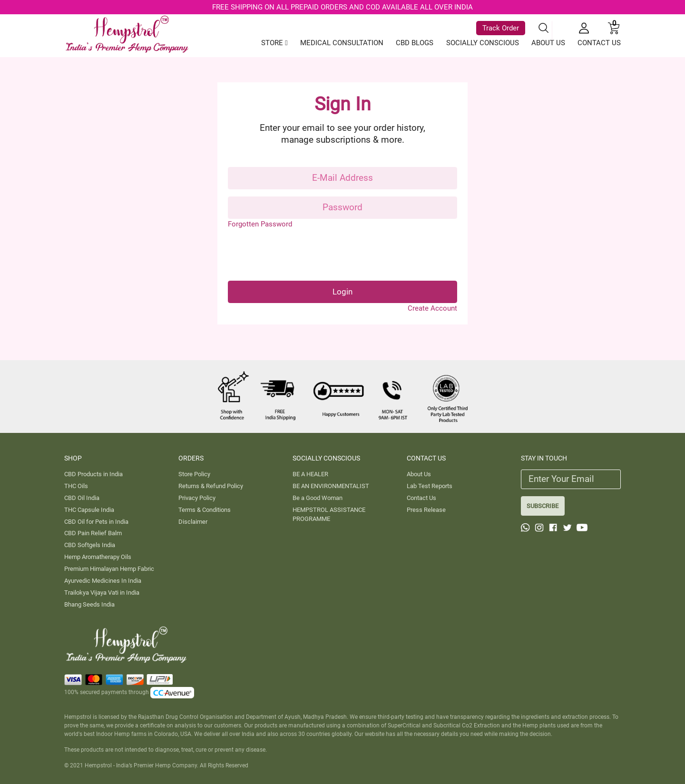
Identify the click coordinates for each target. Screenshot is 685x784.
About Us (419, 474)
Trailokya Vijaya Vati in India (102, 593)
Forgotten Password (260, 224)
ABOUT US (548, 43)
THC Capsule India (89, 510)
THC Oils (76, 486)
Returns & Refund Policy (211, 486)
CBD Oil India (82, 498)
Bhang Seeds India (89, 604)
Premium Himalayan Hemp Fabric (109, 569)
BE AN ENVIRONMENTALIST (331, 486)
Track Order (501, 28)
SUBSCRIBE (543, 506)
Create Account (432, 308)
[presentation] (300, 255)
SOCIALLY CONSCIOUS (483, 43)
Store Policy (194, 474)
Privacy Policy (197, 498)
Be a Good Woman (318, 498)
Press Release (426, 510)
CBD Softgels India (90, 545)
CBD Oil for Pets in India (96, 522)
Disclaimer (193, 522)
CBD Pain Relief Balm (93, 533)
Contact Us (421, 498)
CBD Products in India (93, 474)
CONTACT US (599, 43)
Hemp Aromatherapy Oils (98, 557)
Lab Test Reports (430, 486)
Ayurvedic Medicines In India (103, 581)
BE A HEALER (310, 474)
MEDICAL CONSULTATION (342, 43)
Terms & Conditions (205, 510)
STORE (274, 43)
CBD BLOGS (415, 43)
